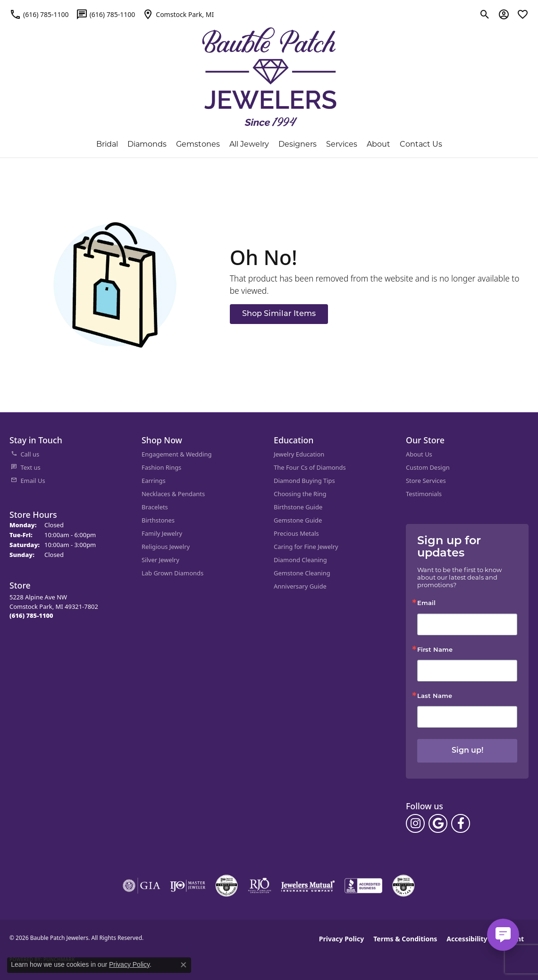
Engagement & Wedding (177, 454)
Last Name (435, 696)
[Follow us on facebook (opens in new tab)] (461, 823)
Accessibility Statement (485, 939)
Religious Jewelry (166, 547)
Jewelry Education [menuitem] (299, 454)
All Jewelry (249, 144)
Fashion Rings (161, 467)
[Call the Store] (31, 615)
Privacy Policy (341, 939)
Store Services (426, 481)
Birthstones (158, 520)
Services (342, 144)
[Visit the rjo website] (260, 886)
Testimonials (424, 494)
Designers (298, 144)
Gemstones (198, 144)
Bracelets (155, 507)
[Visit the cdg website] (227, 886)
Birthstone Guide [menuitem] (298, 507)
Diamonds (147, 144)
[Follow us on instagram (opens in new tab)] (415, 823)
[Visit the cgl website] (403, 886)
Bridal (107, 144)
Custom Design (428, 467)
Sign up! (467, 751)
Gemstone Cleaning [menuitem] (302, 573)
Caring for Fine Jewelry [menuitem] (306, 547)
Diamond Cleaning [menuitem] (300, 560)
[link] (39, 14)
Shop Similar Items (279, 314)
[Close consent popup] (184, 965)
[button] (485, 14)
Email (426, 603)
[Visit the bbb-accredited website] (363, 886)
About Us (419, 454)
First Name (435, 650)
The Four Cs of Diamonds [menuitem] (310, 467)
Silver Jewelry (160, 560)
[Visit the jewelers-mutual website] (308, 886)
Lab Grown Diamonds (172, 573)
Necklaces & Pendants (173, 494)
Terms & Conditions (405, 939)
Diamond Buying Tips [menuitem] (304, 481)
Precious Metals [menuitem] (296, 533)
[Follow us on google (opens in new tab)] (438, 823)
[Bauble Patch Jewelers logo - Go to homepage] (269, 71)
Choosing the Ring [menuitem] (300, 494)
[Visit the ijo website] (188, 886)
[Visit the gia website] (142, 886)
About (378, 144)
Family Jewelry (162, 533)
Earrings (154, 481)
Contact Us (421, 144)
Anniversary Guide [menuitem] (300, 586)
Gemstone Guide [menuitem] (298, 520)
